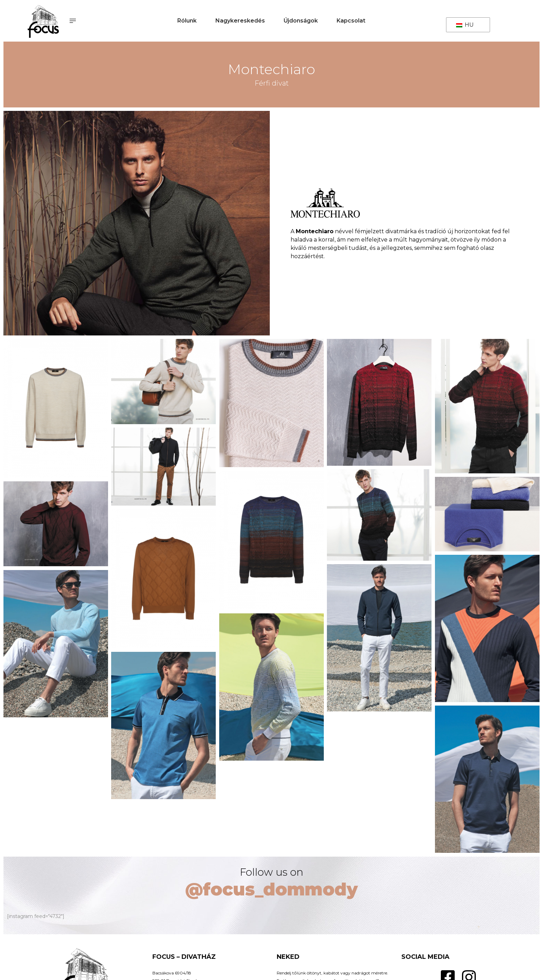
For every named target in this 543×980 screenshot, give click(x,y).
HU (465, 25)
